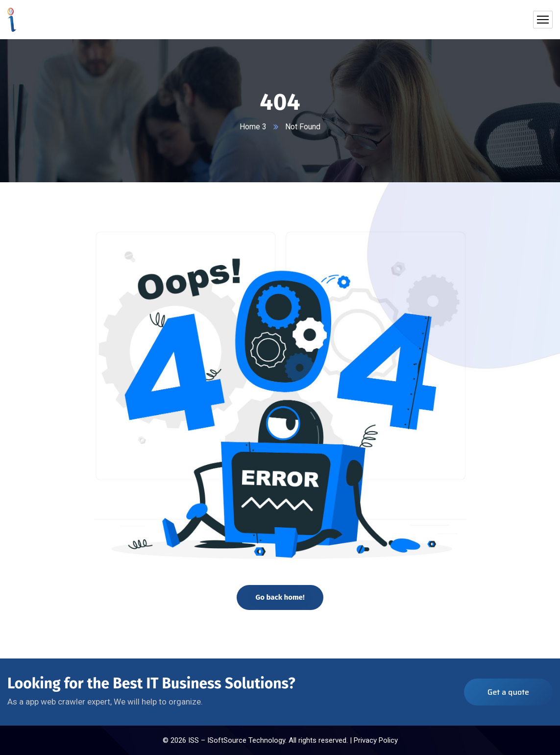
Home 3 (253, 127)
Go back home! (280, 597)
